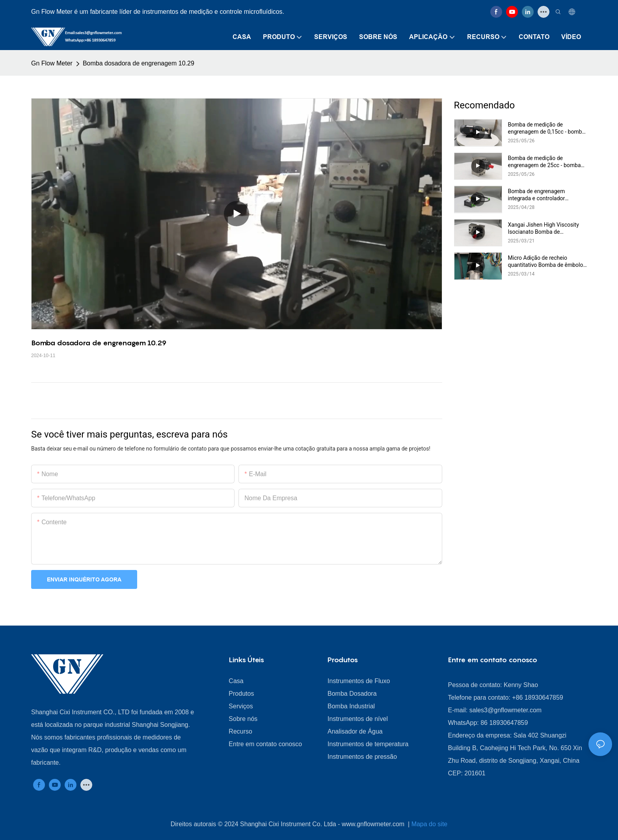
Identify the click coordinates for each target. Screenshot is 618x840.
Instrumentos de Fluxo (359, 681)
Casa (236, 681)
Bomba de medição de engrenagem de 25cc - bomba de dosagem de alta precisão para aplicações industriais (544, 162)
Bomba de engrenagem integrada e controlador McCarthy (537, 195)
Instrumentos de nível (358, 719)
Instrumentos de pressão (362, 757)
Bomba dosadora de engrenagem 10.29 (139, 63)
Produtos (241, 694)
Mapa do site (430, 824)
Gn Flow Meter (52, 63)
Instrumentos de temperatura (368, 744)
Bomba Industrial (351, 706)
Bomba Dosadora (352, 694)
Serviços (241, 706)
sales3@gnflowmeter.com (505, 710)
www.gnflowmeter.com (374, 824)
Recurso (240, 731)
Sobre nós (243, 719)
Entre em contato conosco (265, 744)
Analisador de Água (355, 731)
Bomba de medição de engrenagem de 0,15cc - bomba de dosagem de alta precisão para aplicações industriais (547, 128)
